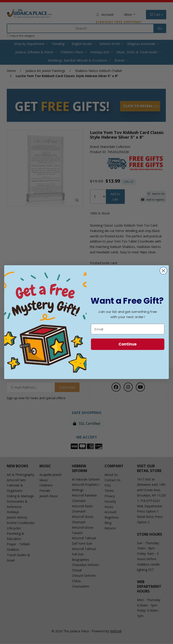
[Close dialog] (163, 271)
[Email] (128, 329)
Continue (128, 344)
